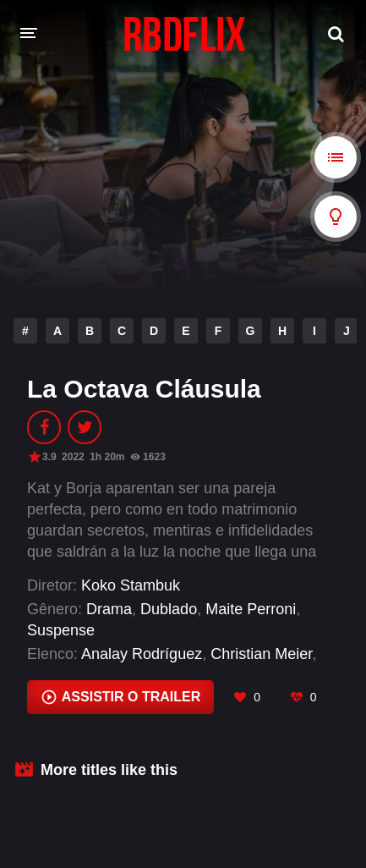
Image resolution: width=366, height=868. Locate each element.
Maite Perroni (251, 609)
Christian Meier (261, 654)
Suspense (61, 630)
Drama (109, 609)
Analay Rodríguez (142, 654)
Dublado (169, 609)
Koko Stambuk (131, 585)
